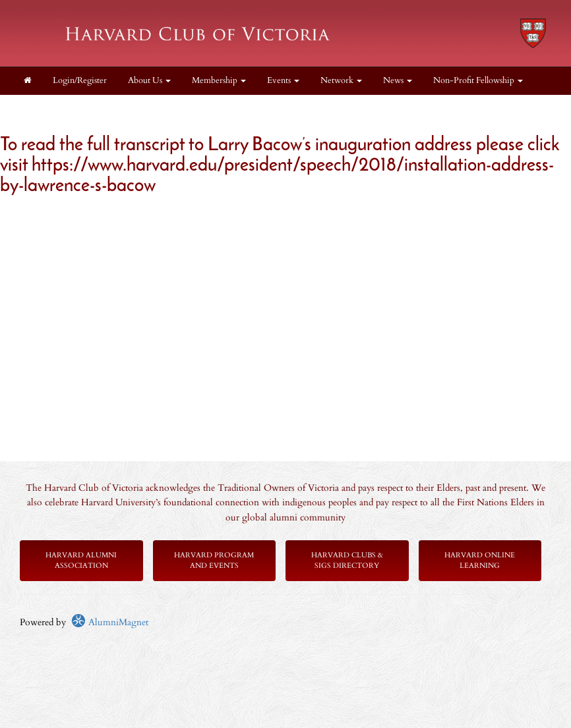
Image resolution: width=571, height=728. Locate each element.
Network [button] (341, 81)
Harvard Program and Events (214, 560)
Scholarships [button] (50, 108)
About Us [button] (149, 81)
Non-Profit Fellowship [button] (478, 81)
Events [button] (283, 81)
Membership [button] (219, 81)
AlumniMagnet (110, 622)
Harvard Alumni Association (81, 560)
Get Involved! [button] (126, 108)
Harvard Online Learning (480, 560)
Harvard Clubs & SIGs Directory (347, 560)
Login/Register (80, 81)
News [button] (398, 81)
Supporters (195, 108)
